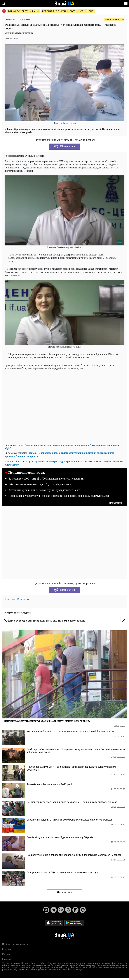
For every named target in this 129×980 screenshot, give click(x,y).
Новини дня (86, 11)
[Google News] (68, 910)
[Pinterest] (83, 910)
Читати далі (64, 892)
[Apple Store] (55, 923)
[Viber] (61, 910)
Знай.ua (16, 462)
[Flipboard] (75, 910)
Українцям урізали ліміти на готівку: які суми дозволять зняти (45, 490)
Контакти (7, 959)
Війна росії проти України (23, 11)
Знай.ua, (33, 453)
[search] (3, 3)
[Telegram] (54, 910)
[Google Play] (74, 923)
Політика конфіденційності (15, 944)
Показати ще (116, 503)
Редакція (7, 954)
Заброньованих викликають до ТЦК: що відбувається (40, 484)
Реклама (7, 949)
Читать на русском (114, 19)
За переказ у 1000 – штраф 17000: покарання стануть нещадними (47, 479)
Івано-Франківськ (20, 599)
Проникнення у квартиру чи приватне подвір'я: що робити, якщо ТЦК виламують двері (59, 496)
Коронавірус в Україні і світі (59, 11)
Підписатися (65, 147)
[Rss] (46, 910)
